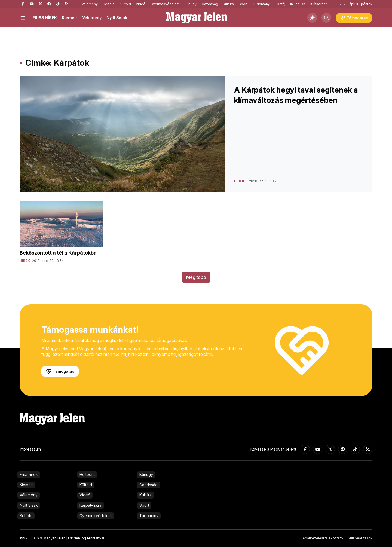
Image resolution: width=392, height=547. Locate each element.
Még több (196, 277)
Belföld (109, 4)
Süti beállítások (360, 538)
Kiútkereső (319, 4)
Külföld (125, 4)
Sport (243, 4)
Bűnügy (191, 4)
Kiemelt (69, 18)
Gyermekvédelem (165, 4)
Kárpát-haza (91, 505)
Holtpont (87, 474)
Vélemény (90, 4)
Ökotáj (280, 4)
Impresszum (30, 449)
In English (298, 4)
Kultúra (228, 4)
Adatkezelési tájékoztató (323, 538)
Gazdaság (210, 4)
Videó (141, 4)
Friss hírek (29, 474)
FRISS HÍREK (45, 18)
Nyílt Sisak (117, 18)
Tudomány (261, 4)
